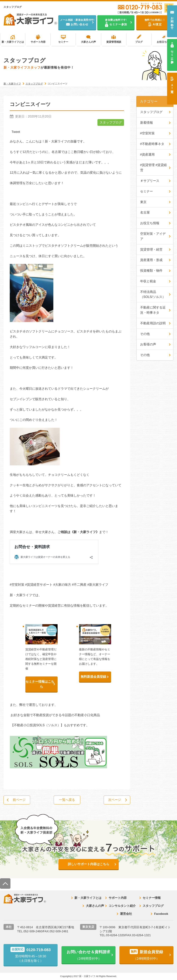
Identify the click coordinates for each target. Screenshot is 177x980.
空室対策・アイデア (153, 236)
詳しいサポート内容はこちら (89, 864)
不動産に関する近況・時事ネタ (153, 310)
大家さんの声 (88, 42)
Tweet (16, 132)
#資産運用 (147, 155)
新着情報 (147, 123)
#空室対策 (147, 133)
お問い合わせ (172, 21)
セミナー (63, 42)
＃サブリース (150, 181)
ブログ (139, 42)
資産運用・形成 (151, 260)
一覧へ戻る (67, 800)
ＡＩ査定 (172, 85)
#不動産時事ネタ (152, 144)
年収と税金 (148, 281)
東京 (143, 202)
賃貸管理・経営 (151, 250)
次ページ (115, 800)
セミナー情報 (152, 898)
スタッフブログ (111, 122)
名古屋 (145, 212)
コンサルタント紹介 (122, 906)
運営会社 (126, 914)
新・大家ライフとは (13, 42)
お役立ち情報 (164, 42)
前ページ (19, 800)
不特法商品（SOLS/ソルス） (153, 294)
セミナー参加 (172, 53)
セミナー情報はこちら (40, 684)
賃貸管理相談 (114, 42)
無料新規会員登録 (93, 677)
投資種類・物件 (151, 271)
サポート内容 (38, 42)
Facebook (161, 914)
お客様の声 (148, 345)
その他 (145, 334)
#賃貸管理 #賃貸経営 (154, 168)
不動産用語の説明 (153, 323)
